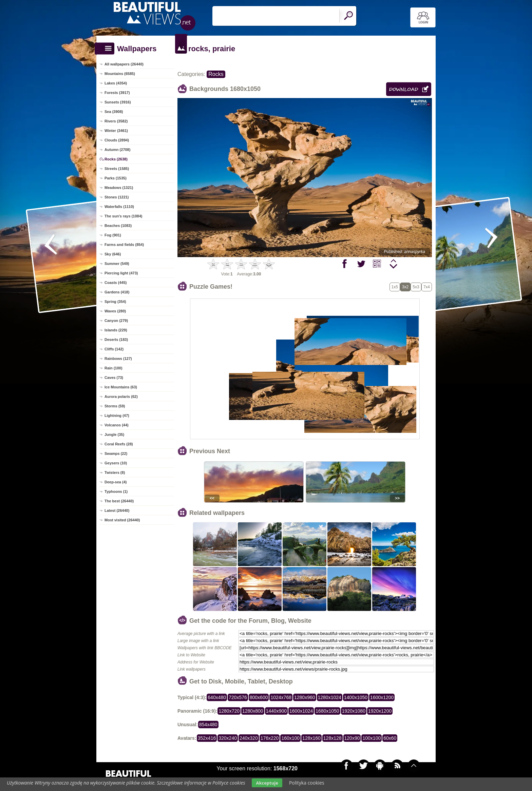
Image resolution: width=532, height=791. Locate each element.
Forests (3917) (117, 93)
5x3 (416, 287)
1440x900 (277, 711)
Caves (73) (114, 378)
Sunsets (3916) (118, 102)
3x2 (405, 287)
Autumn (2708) (117, 150)
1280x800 (253, 711)
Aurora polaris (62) (121, 397)
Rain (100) (113, 368)
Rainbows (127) (118, 359)
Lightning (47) (117, 416)
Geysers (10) (116, 463)
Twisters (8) (115, 472)
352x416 (207, 738)
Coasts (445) (116, 283)
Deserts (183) (116, 340)
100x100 (372, 738)
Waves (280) (115, 311)
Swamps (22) (116, 454)
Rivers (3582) (116, 121)
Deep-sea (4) (116, 482)
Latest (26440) (117, 510)
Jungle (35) (114, 435)
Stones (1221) (117, 197)
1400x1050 (356, 697)
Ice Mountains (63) (121, 387)
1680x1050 (327, 711)
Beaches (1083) (118, 226)
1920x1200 (380, 711)
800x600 (259, 697)
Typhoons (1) (116, 491)
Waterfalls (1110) (119, 207)
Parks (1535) (116, 178)
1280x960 (305, 697)
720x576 (238, 697)
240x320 (249, 738)
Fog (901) (113, 235)
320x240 (228, 738)
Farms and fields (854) (124, 245)
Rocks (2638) (116, 159)
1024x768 (281, 697)
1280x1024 (330, 697)
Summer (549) (117, 264)
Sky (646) (113, 254)
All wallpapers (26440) (124, 64)
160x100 (290, 738)
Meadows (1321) (119, 188)
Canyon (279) (116, 321)
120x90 (352, 738)
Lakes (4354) (116, 83)
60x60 (390, 738)
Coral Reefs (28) (119, 444)
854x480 (208, 725)
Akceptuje (267, 783)
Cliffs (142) (114, 349)
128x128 (332, 738)
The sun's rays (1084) (123, 216)
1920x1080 (354, 711)
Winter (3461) (116, 131)
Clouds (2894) (117, 140)
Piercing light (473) (121, 273)
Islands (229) (116, 330)
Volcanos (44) (117, 425)
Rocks (216, 74)
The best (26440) (119, 501)
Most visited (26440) (122, 520)
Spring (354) (115, 302)
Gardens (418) (117, 292)
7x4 (427, 287)
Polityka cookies (307, 783)
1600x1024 (301, 711)
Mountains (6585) (120, 74)
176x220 (270, 738)
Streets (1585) (117, 169)
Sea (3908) (114, 112)
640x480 (217, 697)
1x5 (395, 287)
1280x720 (229, 711)
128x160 (311, 738)
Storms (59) (115, 406)
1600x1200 (382, 697)
